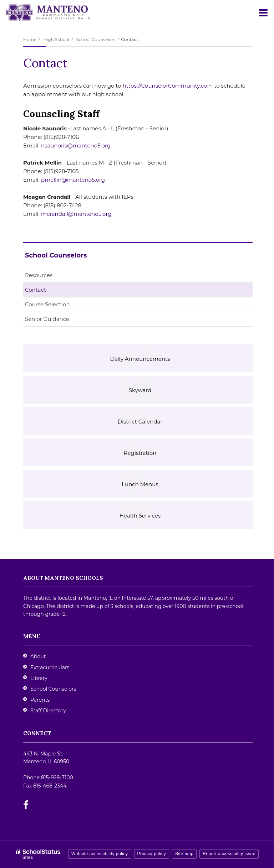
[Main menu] (263, 12)
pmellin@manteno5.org (73, 180)
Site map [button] (184, 854)
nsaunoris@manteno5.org (76, 145)
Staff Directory (48, 711)
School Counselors (96, 39)
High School (56, 39)
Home (30, 39)
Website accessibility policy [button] (100, 854)
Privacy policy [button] (152, 854)
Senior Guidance (47, 319)
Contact (35, 290)
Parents (40, 700)
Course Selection (47, 304)
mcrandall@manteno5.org (76, 214)
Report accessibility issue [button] (229, 854)
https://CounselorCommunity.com (168, 86)
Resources (39, 275)
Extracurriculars (50, 667)
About (38, 656)
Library (39, 678)
